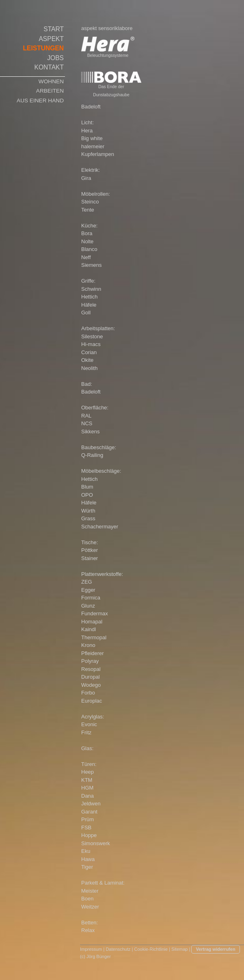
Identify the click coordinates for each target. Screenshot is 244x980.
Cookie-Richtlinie (151, 949)
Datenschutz (118, 949)
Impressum (91, 949)
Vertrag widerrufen (215, 949)
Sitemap (179, 949)
